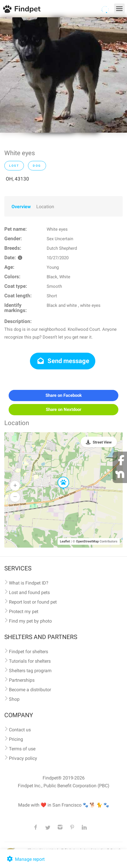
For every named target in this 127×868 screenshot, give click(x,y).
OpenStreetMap (87, 541)
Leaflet (65, 541)
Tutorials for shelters (30, 661)
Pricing (16, 739)
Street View (102, 442)
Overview (21, 207)
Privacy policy (23, 758)
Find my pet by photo (30, 621)
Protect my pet (24, 611)
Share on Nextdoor (64, 409)
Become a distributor (30, 690)
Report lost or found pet (33, 602)
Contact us (20, 730)
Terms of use (22, 749)
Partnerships (22, 680)
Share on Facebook (64, 395)
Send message (63, 361)
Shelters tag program (30, 671)
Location (45, 207)
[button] (59, 477)
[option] (64, 75)
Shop (14, 699)
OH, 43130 (17, 179)
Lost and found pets (29, 592)
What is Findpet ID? (29, 583)
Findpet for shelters (29, 652)
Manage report (25, 859)
